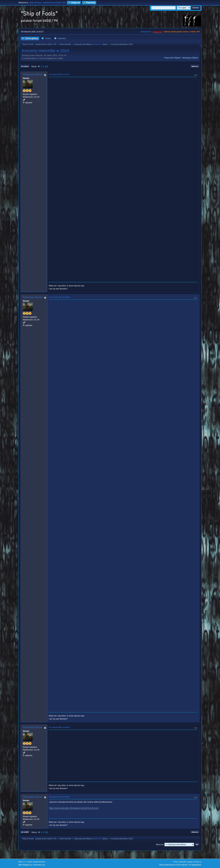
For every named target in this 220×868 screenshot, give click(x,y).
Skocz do (160, 845)
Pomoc (176, 862)
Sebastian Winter (33, 74)
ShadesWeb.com (39, 865)
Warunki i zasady (186, 862)
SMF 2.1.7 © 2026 (25, 862)
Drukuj (195, 66)
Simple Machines (39, 862)
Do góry (25, 832)
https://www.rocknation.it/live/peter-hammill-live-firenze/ (74, 808)
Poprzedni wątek (172, 58)
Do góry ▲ (198, 862)
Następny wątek (190, 58)
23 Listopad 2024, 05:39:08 (59, 297)
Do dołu (25, 66)
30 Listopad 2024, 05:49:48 (59, 797)
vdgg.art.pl (157, 32)
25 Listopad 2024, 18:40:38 (59, 727)
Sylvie (105, 44)
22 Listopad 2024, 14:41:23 (59, 74)
